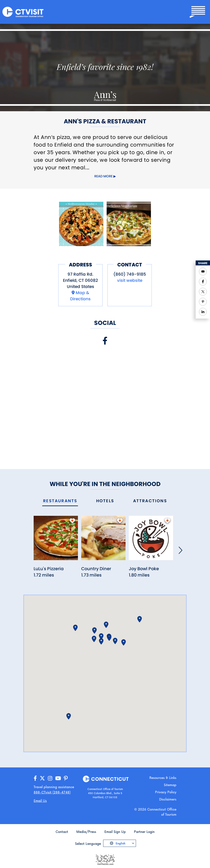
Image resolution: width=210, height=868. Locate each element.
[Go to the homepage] (23, 12)
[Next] (180, 550)
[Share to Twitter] (203, 292)
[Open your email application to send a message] (203, 272)
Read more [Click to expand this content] (103, 176)
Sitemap (170, 785)
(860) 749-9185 (130, 274)
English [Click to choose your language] (120, 843)
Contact (62, 832)
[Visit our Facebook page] (105, 341)
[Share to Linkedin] (203, 312)
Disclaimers (168, 799)
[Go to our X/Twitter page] (42, 778)
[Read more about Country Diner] (103, 540)
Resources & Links (163, 778)
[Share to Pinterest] (203, 302)
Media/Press (86, 832)
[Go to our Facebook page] (35, 778)
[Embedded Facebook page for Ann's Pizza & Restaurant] (105, 403)
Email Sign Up (115, 832)
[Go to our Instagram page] (50, 778)
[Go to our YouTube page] (58, 778)
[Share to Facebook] (203, 282)
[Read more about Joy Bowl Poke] (151, 540)
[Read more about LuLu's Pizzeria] (56, 540)
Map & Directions (80, 296)
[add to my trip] (72, 521)
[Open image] (81, 224)
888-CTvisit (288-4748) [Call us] (52, 792)
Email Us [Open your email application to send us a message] (40, 801)
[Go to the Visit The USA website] (105, 859)
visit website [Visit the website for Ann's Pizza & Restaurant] (130, 280)
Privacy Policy (166, 792)
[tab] (60, 501)
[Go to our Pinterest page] (66, 778)
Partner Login (144, 832)
